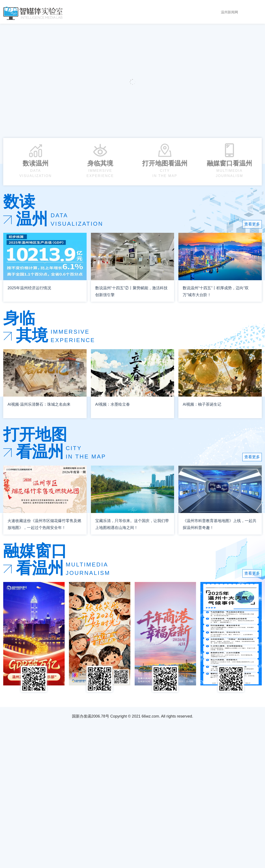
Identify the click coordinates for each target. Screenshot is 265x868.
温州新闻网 (229, 12)
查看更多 (252, 224)
